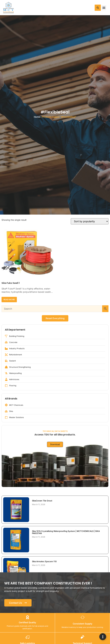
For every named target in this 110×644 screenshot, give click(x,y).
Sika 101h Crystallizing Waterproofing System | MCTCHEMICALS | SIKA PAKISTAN (66, 532)
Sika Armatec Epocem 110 (44, 561)
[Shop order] (90, 221)
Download (55, 444)
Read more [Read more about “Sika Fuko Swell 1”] (9, 300)
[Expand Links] (103, 637)
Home (37, 117)
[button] (98, 8)
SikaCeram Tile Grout (42, 501)
